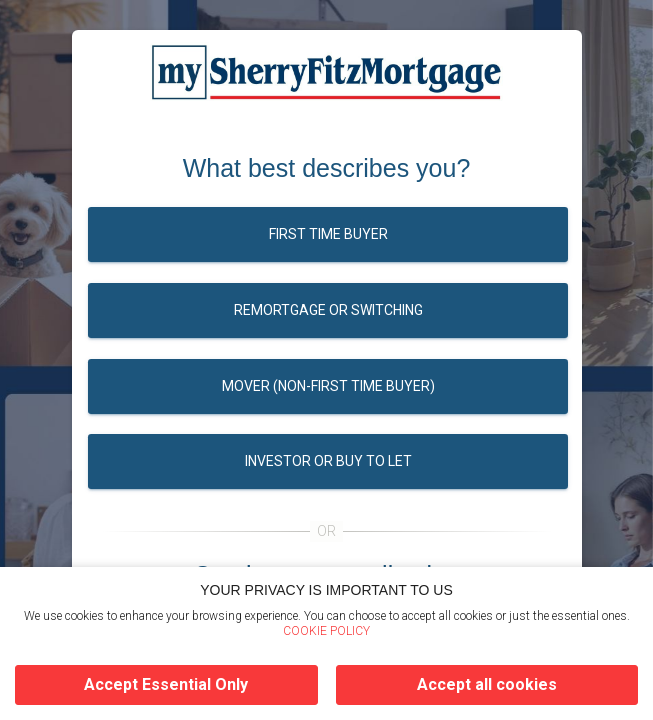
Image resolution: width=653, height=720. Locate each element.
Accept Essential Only (166, 684)
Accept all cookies (487, 684)
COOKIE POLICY (326, 631)
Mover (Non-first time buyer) (327, 386)
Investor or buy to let (327, 461)
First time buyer (327, 234)
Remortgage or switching (327, 310)
